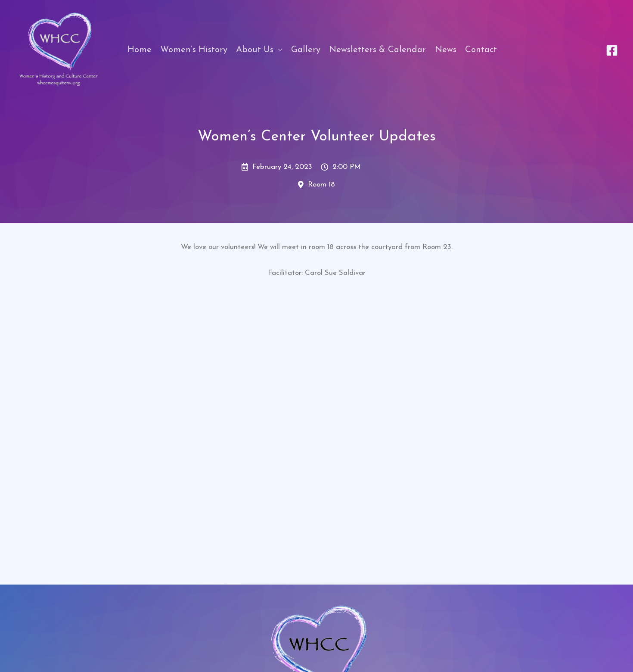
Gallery (306, 50)
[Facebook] (612, 50)
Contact (481, 50)
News (446, 50)
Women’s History (194, 50)
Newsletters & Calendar (377, 50)
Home (140, 50)
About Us (255, 50)
